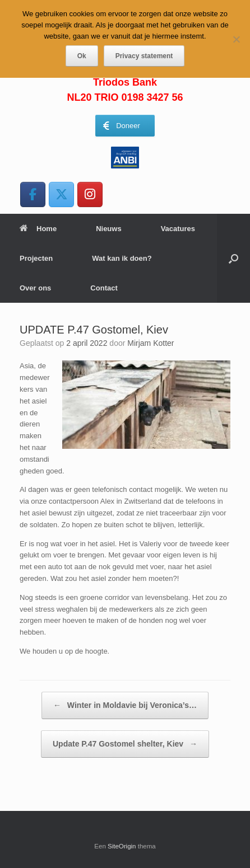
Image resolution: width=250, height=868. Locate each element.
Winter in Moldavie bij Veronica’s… (125, 705)
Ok (82, 56)
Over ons (35, 288)
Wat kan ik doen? (122, 258)
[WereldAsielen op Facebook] (33, 194)
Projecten (36, 258)
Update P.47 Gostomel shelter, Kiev (125, 744)
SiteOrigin (122, 846)
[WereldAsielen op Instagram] (90, 194)
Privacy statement (144, 56)
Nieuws (109, 229)
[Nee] (236, 39)
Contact (104, 288)
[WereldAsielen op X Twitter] (61, 194)
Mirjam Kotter (151, 343)
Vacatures (178, 229)
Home (38, 229)
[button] (233, 258)
